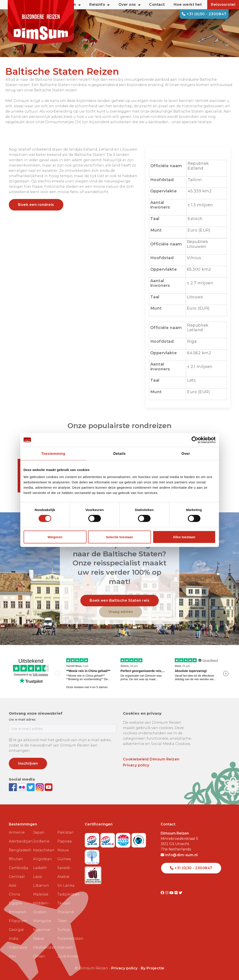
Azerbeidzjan (19, 841)
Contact (157, 5)
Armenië (17, 832)
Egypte (15, 903)
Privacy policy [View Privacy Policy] (124, 968)
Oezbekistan (43, 947)
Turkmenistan (68, 939)
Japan (39, 832)
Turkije (64, 930)
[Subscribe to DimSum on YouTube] (49, 787)
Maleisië (41, 894)
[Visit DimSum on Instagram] (167, 893)
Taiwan (64, 903)
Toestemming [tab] (53, 454)
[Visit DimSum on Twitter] (181, 893)
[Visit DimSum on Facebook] (13, 787)
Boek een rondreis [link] (36, 205)
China (14, 894)
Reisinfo (100, 5)
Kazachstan (43, 850)
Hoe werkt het (188, 5)
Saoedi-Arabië (64, 872)
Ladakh (40, 868)
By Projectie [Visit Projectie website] (153, 968)
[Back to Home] (41, 22)
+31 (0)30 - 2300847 (204, 14)
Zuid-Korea (68, 956)
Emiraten (17, 912)
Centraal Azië (17, 881)
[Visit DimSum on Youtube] (172, 893)
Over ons (130, 5)
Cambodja (19, 868)
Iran (12, 956)
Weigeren (55, 537)
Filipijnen (18, 921)
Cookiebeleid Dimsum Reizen (151, 759)
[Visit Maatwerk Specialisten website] (93, 874)
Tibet (62, 921)
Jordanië (41, 841)
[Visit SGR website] (93, 839)
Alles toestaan (184, 537)
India (14, 939)
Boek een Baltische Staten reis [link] (119, 600)
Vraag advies (121, 612)
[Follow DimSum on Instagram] (40, 787)
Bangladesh (19, 850)
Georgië (16, 930)
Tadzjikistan (68, 894)
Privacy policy (136, 765)
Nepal (39, 939)
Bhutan (16, 859)
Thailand (66, 912)
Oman (39, 956)
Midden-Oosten (41, 908)
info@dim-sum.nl (179, 855)
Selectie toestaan (119, 537)
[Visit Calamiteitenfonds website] (139, 839)
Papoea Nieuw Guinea (65, 850)
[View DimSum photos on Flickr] (22, 787)
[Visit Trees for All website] (92, 856)
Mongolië (42, 921)
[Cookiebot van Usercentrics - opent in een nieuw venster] (196, 440)
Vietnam (65, 947)
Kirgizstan (42, 859)
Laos (37, 877)
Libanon (41, 885)
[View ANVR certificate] (124, 839)
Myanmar (42, 930)
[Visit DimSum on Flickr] (177, 893)
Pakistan (66, 832)
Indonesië (18, 947)
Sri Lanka (66, 885)
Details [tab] (120, 454)
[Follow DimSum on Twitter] (31, 787)
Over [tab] (186, 454)
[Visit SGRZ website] (108, 839)
